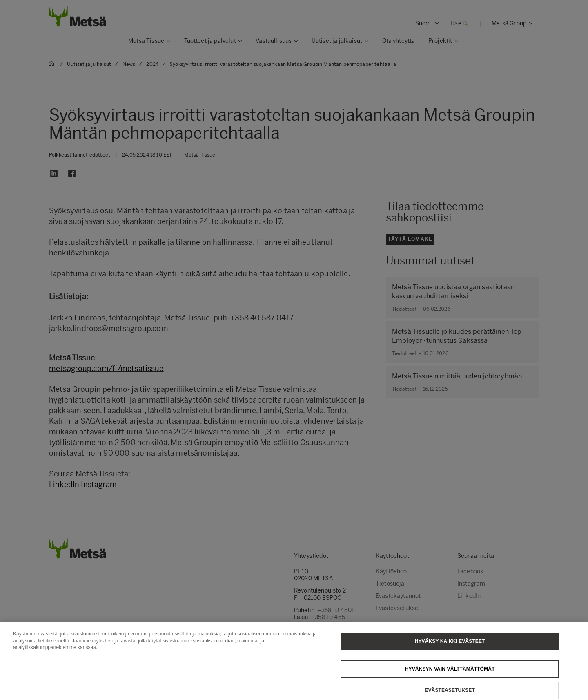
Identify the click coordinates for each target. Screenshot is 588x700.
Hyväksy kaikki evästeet (450, 650)
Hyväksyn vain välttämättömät (450, 678)
